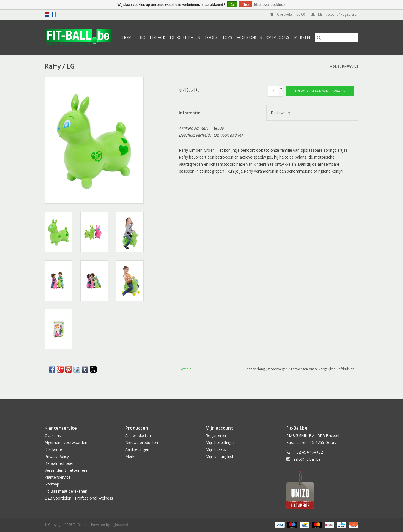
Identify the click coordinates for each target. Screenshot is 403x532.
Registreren (216, 436)
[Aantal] (273, 91)
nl (47, 15)
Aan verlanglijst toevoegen (267, 369)
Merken (302, 37)
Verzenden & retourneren (67, 470)
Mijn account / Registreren (335, 14)
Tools (211, 37)
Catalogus (278, 37)
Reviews (280, 113)
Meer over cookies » (270, 5)
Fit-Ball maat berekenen (66, 491)
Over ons (53, 436)
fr (54, 15)
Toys (227, 37)
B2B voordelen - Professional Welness (79, 498)
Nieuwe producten (142, 442)
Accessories (249, 37)
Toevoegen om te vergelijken (313, 369)
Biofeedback (152, 37)
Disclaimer (54, 449)
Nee (246, 5)
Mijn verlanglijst (220, 456)
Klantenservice (58, 477)
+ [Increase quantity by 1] (281, 88)
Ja (232, 5)
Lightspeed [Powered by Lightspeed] (119, 525)
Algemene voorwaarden (66, 442)
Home (128, 37)
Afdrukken (346, 369)
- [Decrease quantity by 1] (281, 93)
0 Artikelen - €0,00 (288, 14)
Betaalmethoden (60, 463)
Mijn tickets (216, 449)
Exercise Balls (185, 37)
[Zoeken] (336, 37)
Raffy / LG (350, 66)
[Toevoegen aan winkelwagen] (320, 91)
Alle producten (138, 436)
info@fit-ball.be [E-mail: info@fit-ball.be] (307, 459)
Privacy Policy (57, 456)
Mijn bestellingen (221, 442)
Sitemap (52, 484)
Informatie (190, 113)
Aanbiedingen (137, 449)
